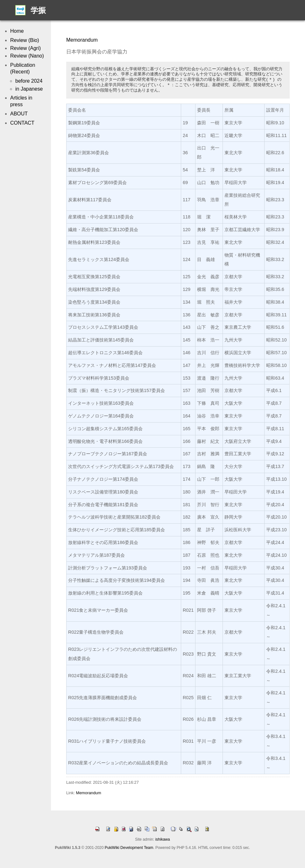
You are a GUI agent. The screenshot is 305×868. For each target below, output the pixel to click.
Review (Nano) (27, 56)
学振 (38, 10)
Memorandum (82, 40)
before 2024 (29, 81)
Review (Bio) (25, 40)
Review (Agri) (25, 48)
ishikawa (163, 839)
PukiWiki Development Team (129, 848)
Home (17, 31)
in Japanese (29, 89)
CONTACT (22, 123)
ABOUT (19, 114)
